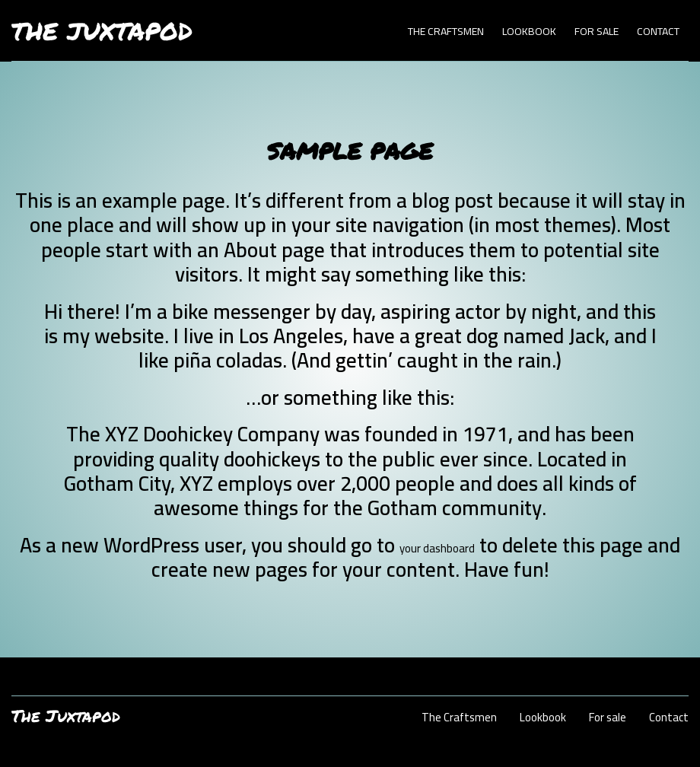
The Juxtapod (102, 30)
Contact (658, 31)
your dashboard (437, 548)
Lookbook (529, 31)
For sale (597, 31)
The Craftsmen (446, 31)
